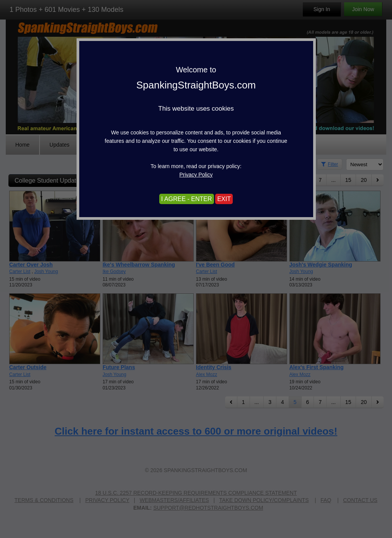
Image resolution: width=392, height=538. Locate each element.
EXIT (224, 199)
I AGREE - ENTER (186, 199)
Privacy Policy (196, 175)
